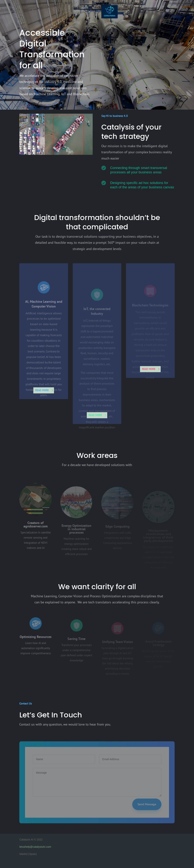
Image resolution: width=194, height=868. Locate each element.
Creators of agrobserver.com (36, 530)
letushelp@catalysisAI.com (35, 847)
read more (42, 390)
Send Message (147, 811)
